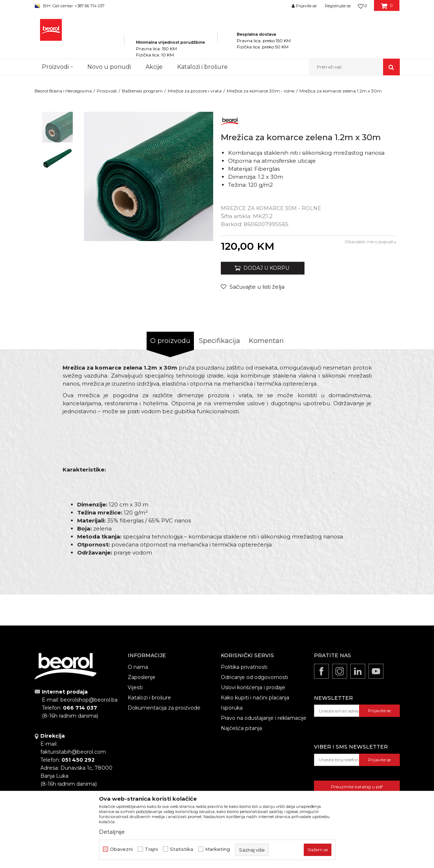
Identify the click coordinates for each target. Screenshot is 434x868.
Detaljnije (112, 832)
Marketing (218, 849)
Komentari (266, 341)
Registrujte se (338, 6)
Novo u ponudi (109, 67)
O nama (138, 667)
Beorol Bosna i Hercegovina (63, 91)
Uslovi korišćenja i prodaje (253, 687)
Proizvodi (107, 91)
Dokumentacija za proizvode (164, 708)
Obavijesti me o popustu (370, 242)
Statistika (182, 849)
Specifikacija (220, 341)
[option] (57, 127)
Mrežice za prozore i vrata (195, 91)
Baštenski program (142, 91)
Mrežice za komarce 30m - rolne (260, 91)
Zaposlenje (142, 677)
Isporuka (232, 708)
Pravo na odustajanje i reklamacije (264, 718)
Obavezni (121, 849)
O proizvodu (170, 341)
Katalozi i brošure (149, 698)
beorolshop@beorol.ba (89, 700)
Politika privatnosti (244, 667)
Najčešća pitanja (241, 728)
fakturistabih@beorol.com (73, 752)
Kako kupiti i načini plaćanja (255, 698)
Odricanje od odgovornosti (254, 677)
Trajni (151, 849)
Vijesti (135, 687)
